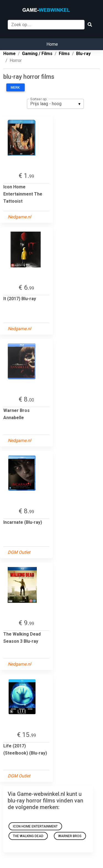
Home (52, 44)
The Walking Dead (28, 836)
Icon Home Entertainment (35, 826)
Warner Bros (70, 836)
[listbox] (55, 104)
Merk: (16, 88)
